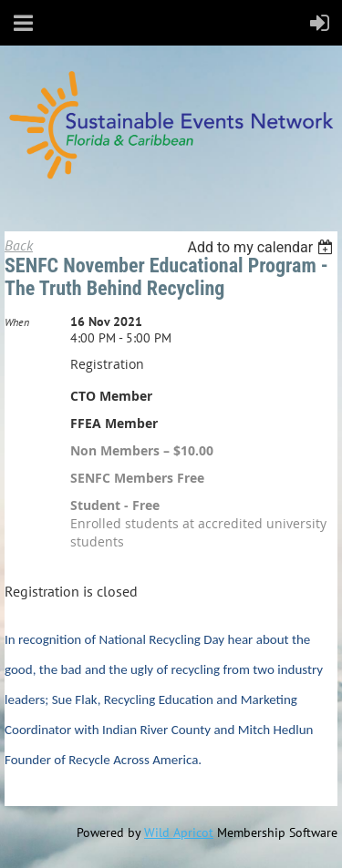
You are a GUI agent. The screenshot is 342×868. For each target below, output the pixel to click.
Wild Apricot (179, 832)
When (17, 322)
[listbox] (262, 247)
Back (19, 245)
